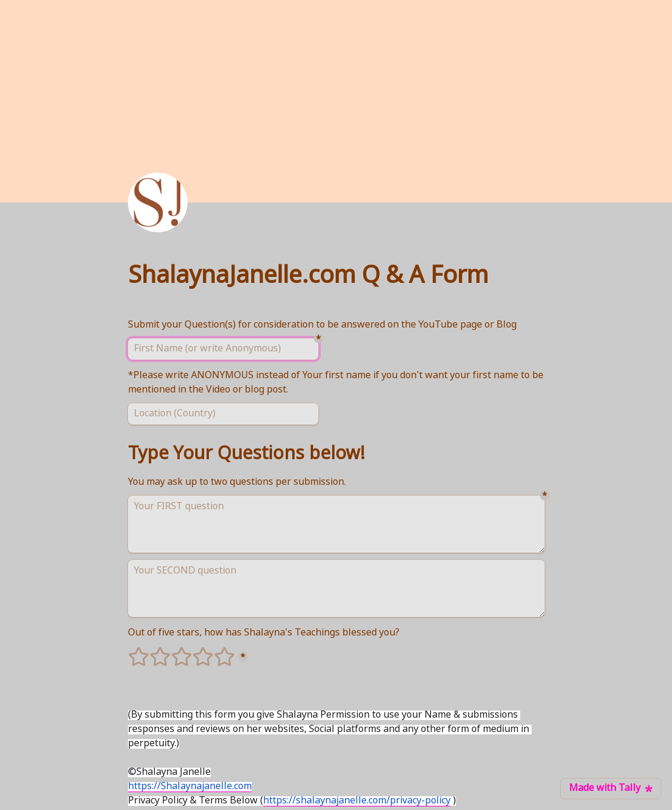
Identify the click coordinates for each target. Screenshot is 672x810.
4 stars (195, 652)
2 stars (152, 652)
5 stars (217, 652)
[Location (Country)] (223, 414)
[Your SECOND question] (336, 588)
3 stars (174, 652)
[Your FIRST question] (336, 524)
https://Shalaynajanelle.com (190, 787)
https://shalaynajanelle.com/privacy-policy (357, 801)
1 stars (131, 652)
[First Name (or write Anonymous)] (223, 349)
